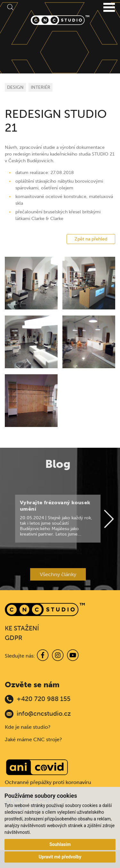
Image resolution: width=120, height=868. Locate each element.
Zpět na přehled (91, 239)
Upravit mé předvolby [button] (60, 857)
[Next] (101, 519)
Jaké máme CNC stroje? (33, 739)
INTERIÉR (40, 87)
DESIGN (15, 87)
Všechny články (50, 574)
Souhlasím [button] (60, 844)
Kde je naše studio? (28, 727)
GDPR (14, 638)
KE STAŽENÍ (22, 628)
